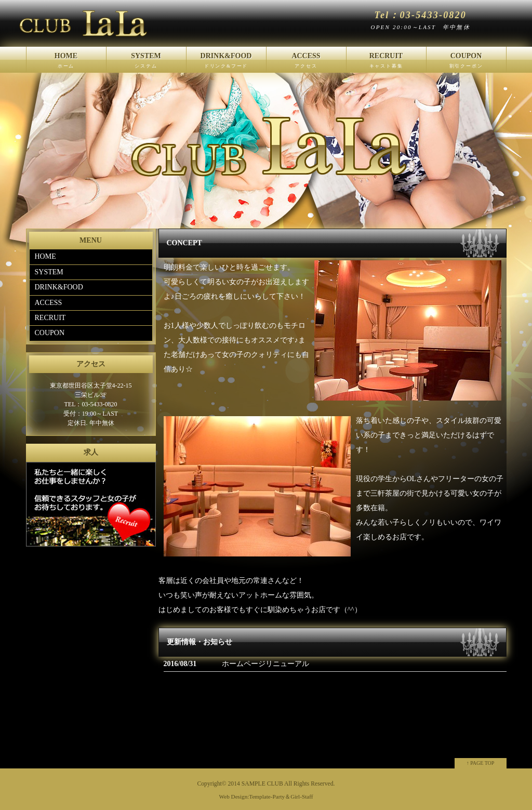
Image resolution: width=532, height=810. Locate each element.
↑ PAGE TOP (481, 763)
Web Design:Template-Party (252, 796)
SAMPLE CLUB (262, 784)
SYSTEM (146, 62)
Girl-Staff (302, 796)
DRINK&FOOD (226, 62)
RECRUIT (386, 62)
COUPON (466, 62)
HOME (66, 62)
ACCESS (306, 62)
